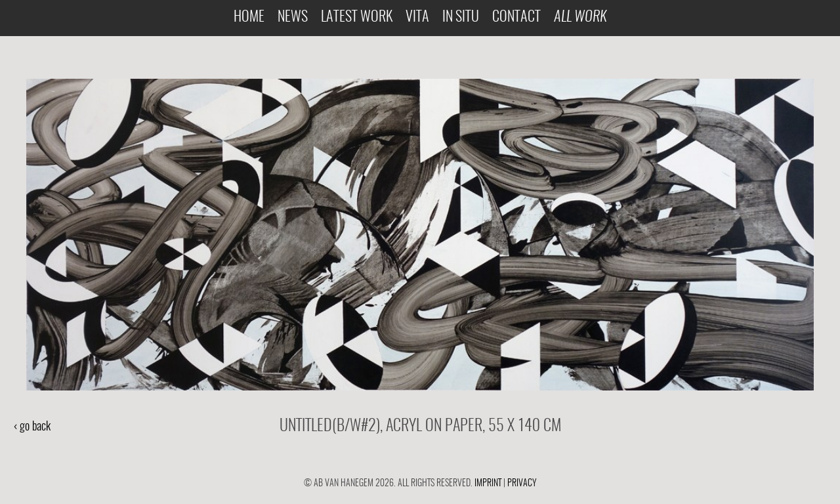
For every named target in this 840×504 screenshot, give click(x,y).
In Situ (461, 17)
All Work (580, 17)
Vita (417, 17)
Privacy (522, 483)
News (293, 17)
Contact (516, 17)
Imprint (488, 483)
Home (249, 17)
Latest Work (357, 17)
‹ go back (32, 427)
